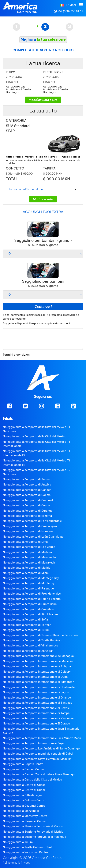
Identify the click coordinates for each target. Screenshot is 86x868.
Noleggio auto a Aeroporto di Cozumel (28, 500)
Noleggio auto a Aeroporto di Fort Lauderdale (32, 521)
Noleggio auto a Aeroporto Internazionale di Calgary (37, 672)
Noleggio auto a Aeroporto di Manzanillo (29, 557)
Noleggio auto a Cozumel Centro (24, 806)
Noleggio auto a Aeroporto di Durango (28, 511)
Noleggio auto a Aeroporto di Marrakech (29, 563)
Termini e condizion (16, 355)
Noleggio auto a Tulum (18, 842)
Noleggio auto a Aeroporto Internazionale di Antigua (37, 666)
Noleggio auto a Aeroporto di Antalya (27, 485)
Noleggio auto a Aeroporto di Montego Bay (31, 578)
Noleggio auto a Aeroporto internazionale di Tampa (36, 713)
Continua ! (43, 306)
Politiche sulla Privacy (17, 863)
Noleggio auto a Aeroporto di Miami (26, 573)
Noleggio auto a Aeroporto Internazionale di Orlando (37, 698)
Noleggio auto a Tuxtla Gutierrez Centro (29, 847)
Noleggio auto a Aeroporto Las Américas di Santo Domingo (41, 749)
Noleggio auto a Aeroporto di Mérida (27, 568)
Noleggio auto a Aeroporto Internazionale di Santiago (38, 703)
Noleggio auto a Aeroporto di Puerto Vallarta (32, 599)
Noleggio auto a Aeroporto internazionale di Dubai (36, 677)
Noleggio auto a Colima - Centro (24, 800)
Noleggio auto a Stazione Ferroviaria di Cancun (34, 826)
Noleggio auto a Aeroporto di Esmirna (27, 516)
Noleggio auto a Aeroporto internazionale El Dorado (36, 724)
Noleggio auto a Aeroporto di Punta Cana (30, 604)
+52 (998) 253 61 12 (68, 11)
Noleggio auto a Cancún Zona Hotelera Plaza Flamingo (39, 774)
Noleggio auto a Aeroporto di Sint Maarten (30, 614)
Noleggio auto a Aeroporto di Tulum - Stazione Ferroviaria (41, 635)
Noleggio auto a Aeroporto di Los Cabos (29, 547)
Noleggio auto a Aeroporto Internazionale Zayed (34, 743)
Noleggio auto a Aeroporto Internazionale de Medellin (38, 661)
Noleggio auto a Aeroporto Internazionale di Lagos (36, 692)
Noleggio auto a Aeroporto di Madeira (27, 552)
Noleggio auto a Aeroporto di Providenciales (32, 594)
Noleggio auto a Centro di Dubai (24, 790)
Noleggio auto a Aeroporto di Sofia (25, 620)
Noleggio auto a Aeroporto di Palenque (28, 589)
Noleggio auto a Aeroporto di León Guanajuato (33, 537)
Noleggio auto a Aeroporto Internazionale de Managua (38, 656)
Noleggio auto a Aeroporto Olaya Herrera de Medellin (37, 759)
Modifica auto (43, 199)
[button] (68, 5)
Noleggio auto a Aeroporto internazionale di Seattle (36, 708)
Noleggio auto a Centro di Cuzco (24, 785)
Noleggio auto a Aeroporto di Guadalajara (30, 526)
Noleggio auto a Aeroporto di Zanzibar (28, 651)
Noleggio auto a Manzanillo (21, 811)
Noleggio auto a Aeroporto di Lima (25, 542)
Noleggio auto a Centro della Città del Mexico (32, 780)
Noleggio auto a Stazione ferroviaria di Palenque (34, 837)
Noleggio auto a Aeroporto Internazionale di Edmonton (39, 682)
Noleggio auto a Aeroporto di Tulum (26, 630)
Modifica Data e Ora (43, 100)
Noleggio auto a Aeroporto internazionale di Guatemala (39, 687)
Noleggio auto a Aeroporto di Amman (27, 479)
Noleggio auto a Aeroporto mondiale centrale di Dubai (38, 754)
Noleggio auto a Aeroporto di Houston (28, 531)
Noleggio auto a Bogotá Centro (23, 764)
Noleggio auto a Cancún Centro (23, 769)
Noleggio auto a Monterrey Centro (25, 816)
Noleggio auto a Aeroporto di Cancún (27, 490)
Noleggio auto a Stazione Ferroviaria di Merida (33, 832)
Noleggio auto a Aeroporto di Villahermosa (31, 646)
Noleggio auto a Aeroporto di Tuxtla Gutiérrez (32, 640)
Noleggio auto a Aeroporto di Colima (27, 495)
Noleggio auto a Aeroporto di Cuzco (26, 505)
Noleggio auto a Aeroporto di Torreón (27, 625)
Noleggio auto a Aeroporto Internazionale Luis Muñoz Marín (42, 738)
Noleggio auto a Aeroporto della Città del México (35, 436)
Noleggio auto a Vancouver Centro (25, 852)
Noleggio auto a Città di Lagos (23, 795)
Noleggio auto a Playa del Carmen (25, 821)
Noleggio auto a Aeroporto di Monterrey (29, 583)
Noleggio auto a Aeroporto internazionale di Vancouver (39, 718)
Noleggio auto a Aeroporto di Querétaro (28, 609)
